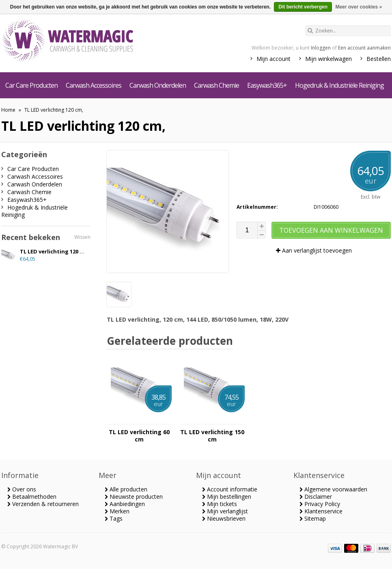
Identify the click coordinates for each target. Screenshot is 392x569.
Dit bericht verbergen (303, 7)
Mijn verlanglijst (225, 511)
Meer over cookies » (359, 7)
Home (8, 110)
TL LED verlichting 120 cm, (54, 110)
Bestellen (379, 59)
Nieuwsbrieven (224, 518)
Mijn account (274, 59)
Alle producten (126, 489)
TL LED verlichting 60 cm (139, 436)
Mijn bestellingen (227, 497)
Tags (114, 518)
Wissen (82, 237)
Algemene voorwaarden (333, 489)
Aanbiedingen (125, 504)
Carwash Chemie (216, 85)
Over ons (22, 489)
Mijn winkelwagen (328, 59)
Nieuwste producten (134, 497)
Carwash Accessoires (94, 85)
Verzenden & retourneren (43, 504)
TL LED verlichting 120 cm (54, 251)
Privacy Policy (320, 504)
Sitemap (313, 518)
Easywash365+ (267, 85)
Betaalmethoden (32, 497)
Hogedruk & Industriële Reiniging (339, 85)
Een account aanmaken (364, 48)
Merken (117, 511)
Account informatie (230, 489)
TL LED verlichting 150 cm (212, 436)
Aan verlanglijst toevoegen (314, 250)
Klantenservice (321, 511)
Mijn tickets (220, 504)
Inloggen (321, 48)
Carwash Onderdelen (158, 85)
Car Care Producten (31, 85)
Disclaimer (316, 497)
